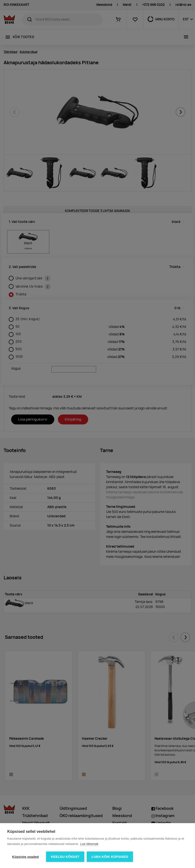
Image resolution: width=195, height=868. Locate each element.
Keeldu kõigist (65, 857)
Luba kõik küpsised (110, 857)
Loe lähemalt (89, 844)
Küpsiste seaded (25, 857)
